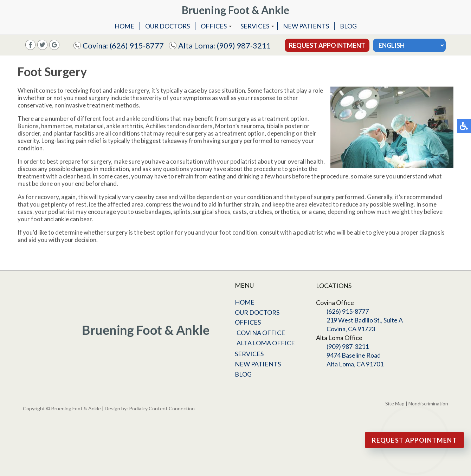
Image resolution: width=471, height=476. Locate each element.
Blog (348, 26)
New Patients (306, 26)
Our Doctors (167, 26)
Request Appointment (327, 45)
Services (255, 26)
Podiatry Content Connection (162, 408)
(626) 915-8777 (137, 45)
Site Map (395, 403)
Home (124, 26)
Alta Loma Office (266, 343)
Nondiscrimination (428, 403)
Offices (214, 26)
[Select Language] (409, 45)
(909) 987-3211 (244, 45)
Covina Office (261, 333)
